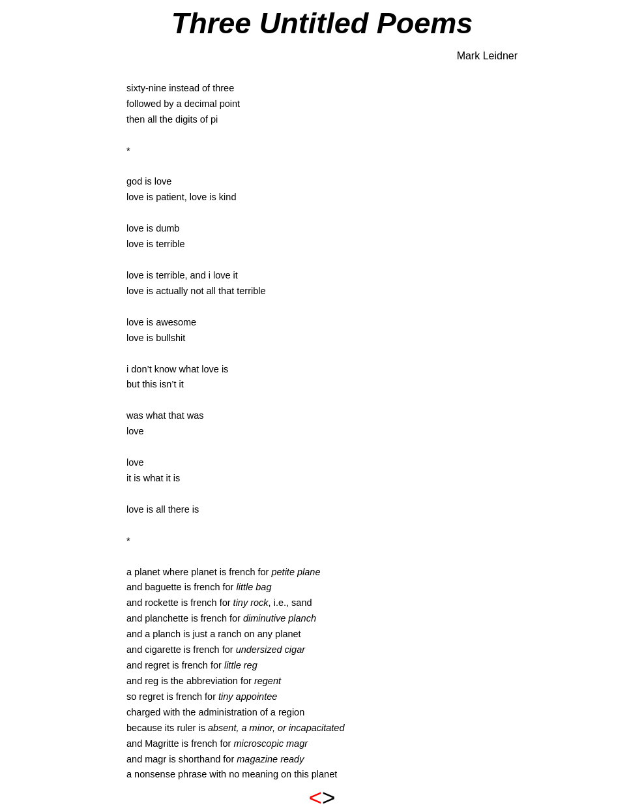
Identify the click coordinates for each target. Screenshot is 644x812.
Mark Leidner (487, 56)
